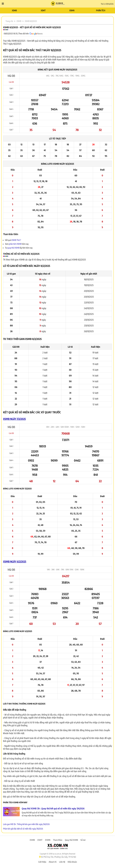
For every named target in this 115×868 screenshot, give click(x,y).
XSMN (72, 10)
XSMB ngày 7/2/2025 (14, 419)
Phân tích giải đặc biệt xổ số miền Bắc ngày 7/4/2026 (23, 829)
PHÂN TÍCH (101, 10)
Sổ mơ (83, 840)
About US (53, 862)
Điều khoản (72, 862)
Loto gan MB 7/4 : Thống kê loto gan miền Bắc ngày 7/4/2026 (26, 824)
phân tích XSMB (15, 244)
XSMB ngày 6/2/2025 (15, 561)
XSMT (43, 10)
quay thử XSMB (14, 248)
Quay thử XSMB (71, 840)
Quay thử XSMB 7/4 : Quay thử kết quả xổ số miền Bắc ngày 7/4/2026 (53, 808)
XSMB (14, 10)
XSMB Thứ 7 (16, 240)
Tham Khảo (58, 840)
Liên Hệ (62, 862)
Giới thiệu (42, 862)
